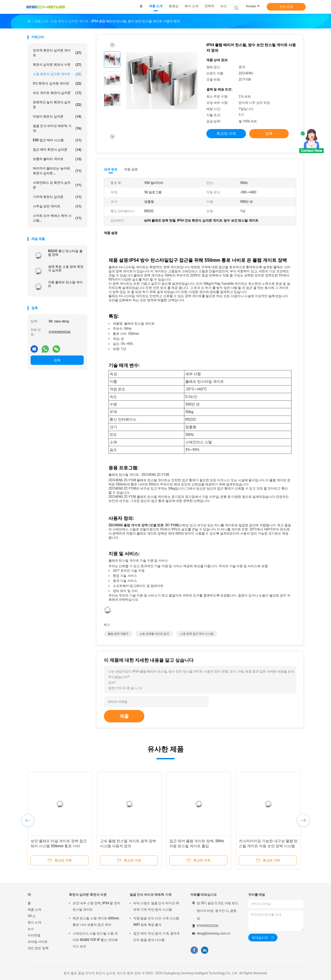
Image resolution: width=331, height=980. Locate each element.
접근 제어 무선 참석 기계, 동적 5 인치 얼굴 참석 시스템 (156, 937)
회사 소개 (34, 922)
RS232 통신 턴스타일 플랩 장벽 (65, 253)
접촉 (57, 360)
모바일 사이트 (38, 942)
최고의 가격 (226, 134)
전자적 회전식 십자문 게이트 (57, 53)
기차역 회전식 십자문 (57, 197)
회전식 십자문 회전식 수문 (57, 65)
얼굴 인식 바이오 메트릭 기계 (57, 128)
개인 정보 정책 (38, 948)
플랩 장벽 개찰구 (118, 634)
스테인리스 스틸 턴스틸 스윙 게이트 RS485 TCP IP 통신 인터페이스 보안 (95, 940)
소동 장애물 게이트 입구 (154, 634)
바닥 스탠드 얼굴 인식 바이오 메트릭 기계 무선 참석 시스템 (156, 906)
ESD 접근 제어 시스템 (57, 140)
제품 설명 (131, 169)
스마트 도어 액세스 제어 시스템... (57, 218)
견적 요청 (286, 7)
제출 (124, 716)
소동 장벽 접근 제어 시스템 (197, 634)
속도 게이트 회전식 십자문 (57, 93)
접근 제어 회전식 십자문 (57, 150)
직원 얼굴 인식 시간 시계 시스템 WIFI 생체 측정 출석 (156, 921)
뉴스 (31, 929)
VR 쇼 (32, 916)
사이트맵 (34, 935)
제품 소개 (34, 910)
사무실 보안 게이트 (57, 206)
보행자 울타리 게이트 (57, 159)
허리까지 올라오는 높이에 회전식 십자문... (57, 171)
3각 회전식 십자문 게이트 (57, 84)
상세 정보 (111, 169)
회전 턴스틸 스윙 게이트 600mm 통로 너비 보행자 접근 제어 (96, 921)
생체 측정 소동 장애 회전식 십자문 (66, 268)
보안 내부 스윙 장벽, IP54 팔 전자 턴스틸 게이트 (96, 906)
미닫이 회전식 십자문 (57, 117)
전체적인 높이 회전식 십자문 (57, 105)
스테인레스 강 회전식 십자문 (57, 185)
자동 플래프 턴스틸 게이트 (65, 284)
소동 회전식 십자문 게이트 (57, 74)
